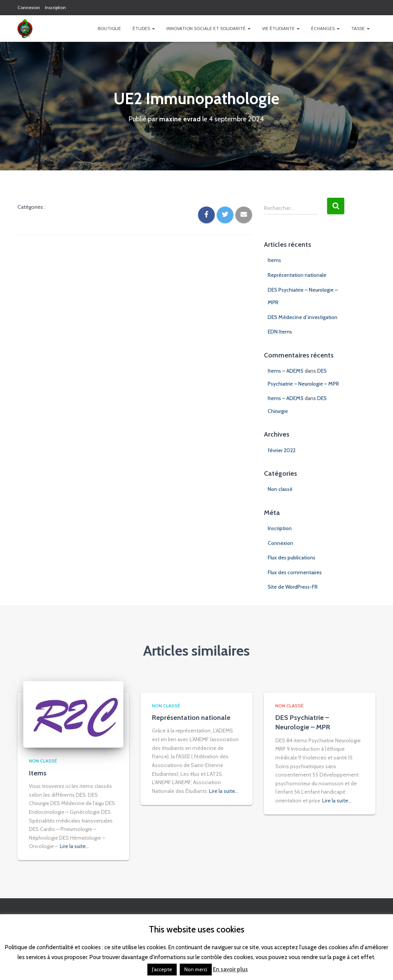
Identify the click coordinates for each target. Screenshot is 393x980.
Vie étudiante (281, 28)
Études (144, 28)
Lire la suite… (74, 846)
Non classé (280, 489)
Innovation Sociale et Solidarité (208, 28)
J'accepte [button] (162, 969)
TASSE (360, 28)
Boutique (109, 28)
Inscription (55, 7)
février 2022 (282, 450)
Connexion (29, 7)
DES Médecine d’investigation (303, 317)
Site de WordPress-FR (293, 587)
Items (274, 260)
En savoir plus (230, 969)
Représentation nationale (297, 275)
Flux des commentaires (295, 572)
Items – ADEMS (286, 371)
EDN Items (280, 332)
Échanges (325, 28)
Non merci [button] (196, 969)
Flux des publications (292, 558)
